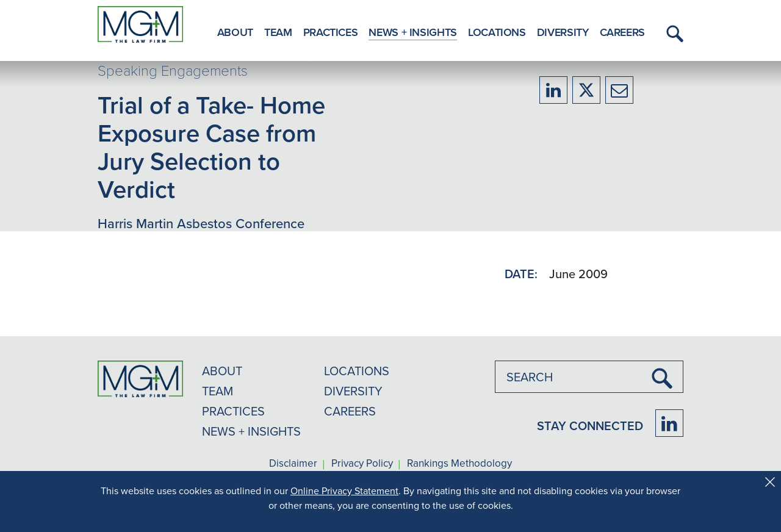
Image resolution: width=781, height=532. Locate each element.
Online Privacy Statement (344, 491)
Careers (622, 32)
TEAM (218, 391)
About (235, 32)
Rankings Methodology (459, 464)
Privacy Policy (362, 464)
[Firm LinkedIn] (669, 423)
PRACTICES (233, 411)
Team (278, 32)
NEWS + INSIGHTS (251, 431)
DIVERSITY (353, 391)
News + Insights (413, 32)
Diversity (563, 32)
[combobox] (589, 377)
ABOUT (222, 371)
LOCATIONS (357, 371)
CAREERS (350, 411)
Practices (331, 32)
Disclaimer (293, 464)
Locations (497, 32)
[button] (673, 34)
